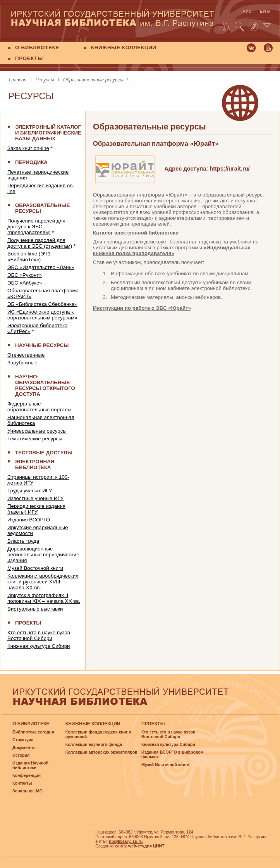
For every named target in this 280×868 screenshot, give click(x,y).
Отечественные (26, 355)
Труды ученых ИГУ (30, 491)
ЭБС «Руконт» (25, 275)
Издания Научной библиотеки (30, 765)
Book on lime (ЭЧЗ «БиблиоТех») (29, 257)
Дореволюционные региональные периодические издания (43, 555)
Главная (18, 80)
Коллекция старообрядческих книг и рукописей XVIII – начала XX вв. (43, 582)
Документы (24, 747)
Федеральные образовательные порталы (39, 407)
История (21, 755)
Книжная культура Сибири (39, 646)
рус (247, 11)
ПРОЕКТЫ (29, 58)
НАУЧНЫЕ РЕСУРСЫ (42, 345)
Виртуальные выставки (35, 609)
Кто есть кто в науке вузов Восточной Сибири (39, 635)
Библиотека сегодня (33, 732)
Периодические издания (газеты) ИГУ (36, 509)
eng (265, 11)
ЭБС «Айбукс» (25, 283)
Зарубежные (22, 363)
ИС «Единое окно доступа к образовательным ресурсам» (42, 315)
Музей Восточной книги (35, 568)
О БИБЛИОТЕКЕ (37, 47)
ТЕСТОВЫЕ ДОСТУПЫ (44, 453)
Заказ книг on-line (28, 148)
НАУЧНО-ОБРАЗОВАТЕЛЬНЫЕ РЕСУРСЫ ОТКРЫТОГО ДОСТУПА (45, 385)
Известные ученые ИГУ (35, 498)
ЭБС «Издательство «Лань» (41, 267)
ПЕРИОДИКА (31, 162)
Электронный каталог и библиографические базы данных (48, 133)
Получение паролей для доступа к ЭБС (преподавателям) (36, 227)
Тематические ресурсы (35, 439)
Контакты (22, 783)
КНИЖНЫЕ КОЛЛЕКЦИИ (124, 47)
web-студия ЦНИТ (146, 846)
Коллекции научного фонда (94, 744)
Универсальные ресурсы (37, 431)
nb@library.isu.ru (126, 841)
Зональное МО (27, 791)
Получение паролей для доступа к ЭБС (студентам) (40, 243)
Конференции (27, 775)
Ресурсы (45, 80)
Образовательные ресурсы (93, 80)
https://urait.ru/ (229, 169)
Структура (23, 740)
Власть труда (23, 541)
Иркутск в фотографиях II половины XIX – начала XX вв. (44, 598)
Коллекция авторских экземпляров (101, 752)
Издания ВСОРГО (29, 520)
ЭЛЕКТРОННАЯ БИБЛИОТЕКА (35, 464)
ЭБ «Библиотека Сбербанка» (42, 304)
